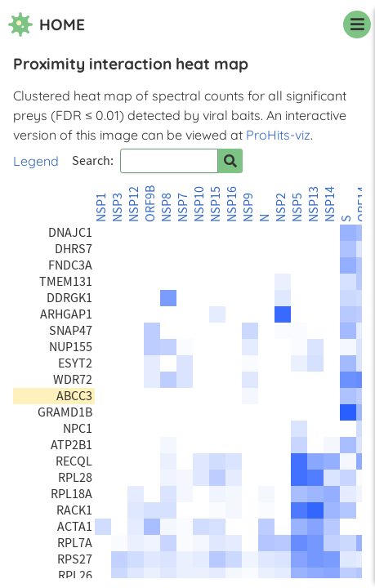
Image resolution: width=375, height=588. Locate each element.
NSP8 (167, 207)
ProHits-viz (278, 135)
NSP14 (330, 204)
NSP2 (281, 207)
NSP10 (199, 204)
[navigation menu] (357, 24)
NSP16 (232, 204)
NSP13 (314, 204)
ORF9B (150, 204)
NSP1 (101, 207)
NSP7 (183, 207)
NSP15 (216, 204)
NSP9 (248, 207)
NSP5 (297, 207)
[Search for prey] (230, 161)
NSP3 (118, 207)
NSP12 (134, 204)
